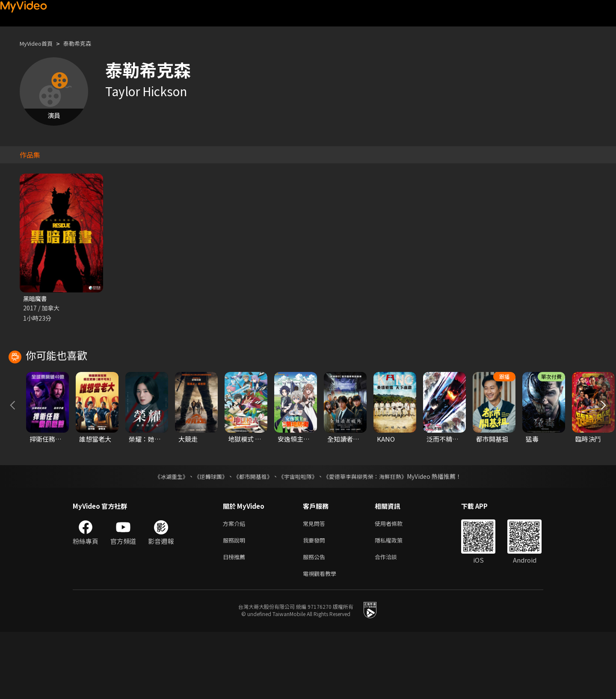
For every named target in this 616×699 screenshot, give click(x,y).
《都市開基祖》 (251, 538)
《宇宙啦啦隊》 (299, 538)
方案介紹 (236, 586)
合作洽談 (393, 622)
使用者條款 (396, 586)
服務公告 (316, 622)
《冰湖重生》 (164, 538)
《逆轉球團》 (206, 538)
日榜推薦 (236, 622)
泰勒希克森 (85, 43)
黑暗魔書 (36, 299)
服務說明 (236, 604)
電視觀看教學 (322, 640)
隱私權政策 (396, 604)
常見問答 (316, 586)
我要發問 (316, 604)
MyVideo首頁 (39, 43)
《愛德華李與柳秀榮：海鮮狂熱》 (370, 538)
